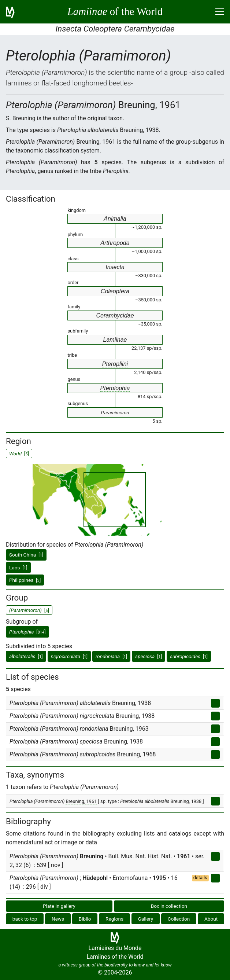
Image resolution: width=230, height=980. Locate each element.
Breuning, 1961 (81, 801)
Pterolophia (115, 388)
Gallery (146, 919)
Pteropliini (115, 364)
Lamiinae (115, 340)
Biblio (85, 919)
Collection (179, 919)
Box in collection (169, 906)
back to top (25, 919)
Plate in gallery (59, 906)
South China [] (26, 555)
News (58, 919)
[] (27, 632)
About (211, 919)
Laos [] (18, 568)
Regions (114, 919)
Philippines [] (25, 580)
